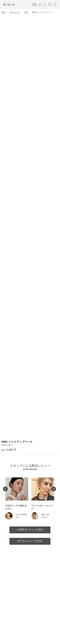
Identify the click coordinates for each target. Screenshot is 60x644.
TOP (3, 12)
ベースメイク (15, 12)
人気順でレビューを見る (30, 530)
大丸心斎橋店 (21, 515)
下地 (26, 12)
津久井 (44, 517)
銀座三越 (45, 515)
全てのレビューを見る (30, 541)
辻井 (17, 517)
